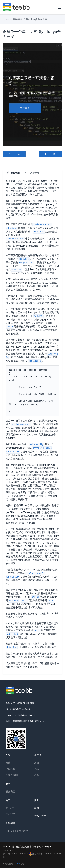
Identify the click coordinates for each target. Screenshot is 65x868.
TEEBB (17, 864)
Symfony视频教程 (13, 19)
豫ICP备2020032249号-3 (15, 854)
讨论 (36, 775)
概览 (8, 762)
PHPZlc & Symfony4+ (18, 831)
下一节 (50, 154)
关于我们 (10, 808)
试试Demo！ (41, 816)
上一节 (14, 154)
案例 (36, 808)
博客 (36, 800)
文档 (36, 762)
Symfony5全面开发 (37, 19)
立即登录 (25, 108)
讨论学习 (32, 173)
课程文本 (13, 173)
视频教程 (10, 769)
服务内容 (10, 791)
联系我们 (10, 814)
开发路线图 (12, 775)
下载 (36, 769)
